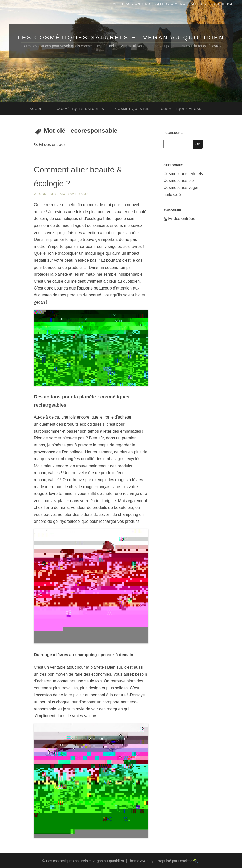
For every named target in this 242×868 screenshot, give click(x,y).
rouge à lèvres (54, 655)
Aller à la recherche (213, 4)
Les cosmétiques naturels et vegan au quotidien (121, 37)
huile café (172, 195)
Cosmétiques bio (179, 181)
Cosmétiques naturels (183, 174)
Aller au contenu (131, 4)
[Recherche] (178, 144)
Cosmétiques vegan (181, 187)
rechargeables (50, 405)
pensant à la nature (108, 695)
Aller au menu (170, 4)
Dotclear (185, 861)
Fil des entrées (52, 144)
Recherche (173, 133)
